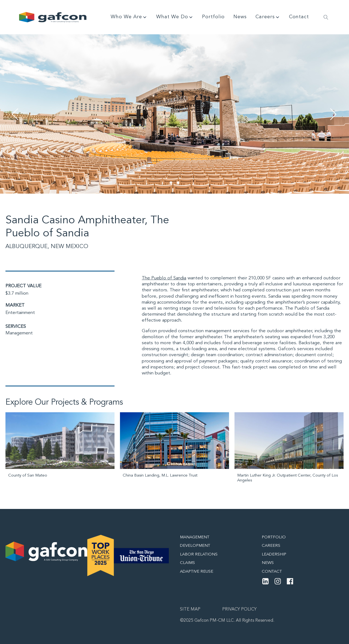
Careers (268, 17)
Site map (190, 609)
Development (195, 546)
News (240, 17)
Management (19, 333)
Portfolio (213, 17)
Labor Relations (199, 555)
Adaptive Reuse (197, 572)
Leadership (274, 555)
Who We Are (129, 17)
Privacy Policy (239, 609)
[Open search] (326, 17)
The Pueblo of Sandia (164, 278)
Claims (187, 563)
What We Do (175, 17)
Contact (299, 17)
